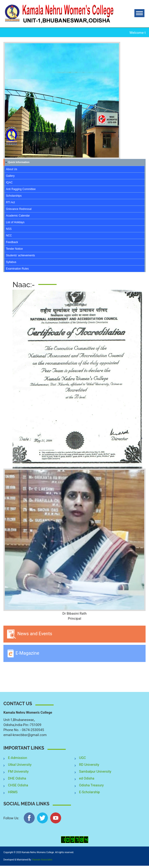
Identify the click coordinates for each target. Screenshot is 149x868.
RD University (89, 765)
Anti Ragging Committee (21, 189)
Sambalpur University (95, 772)
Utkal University (20, 765)
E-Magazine (23, 653)
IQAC (9, 182)
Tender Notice (14, 249)
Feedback (12, 242)
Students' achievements (20, 255)
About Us (12, 169)
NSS (9, 229)
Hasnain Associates (42, 860)
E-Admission (18, 758)
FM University (18, 772)
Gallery (10, 176)
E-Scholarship (90, 792)
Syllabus (11, 262)
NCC (9, 236)
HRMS (13, 792)
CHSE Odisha (18, 785)
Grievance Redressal (19, 209)
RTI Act (10, 202)
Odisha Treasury (91, 785)
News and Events (30, 634)
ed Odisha (87, 778)
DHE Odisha (17, 778)
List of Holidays (15, 222)
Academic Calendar (18, 216)
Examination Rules (17, 269)
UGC (83, 758)
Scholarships (14, 196)
